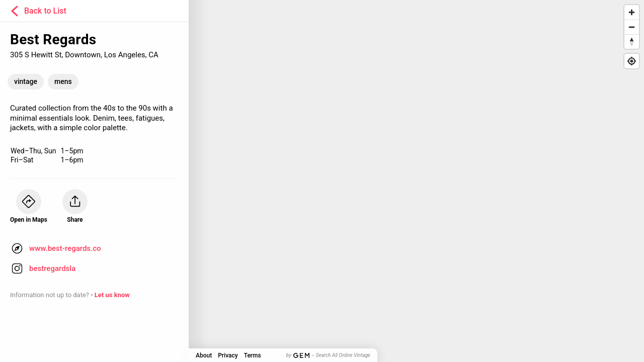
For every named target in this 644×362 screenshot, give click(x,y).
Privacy (228, 355)
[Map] (322, 181)
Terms (253, 355)
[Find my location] (632, 61)
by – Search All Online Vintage (328, 355)
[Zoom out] (632, 27)
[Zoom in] (632, 12)
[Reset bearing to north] (632, 41)
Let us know (112, 295)
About (204, 355)
